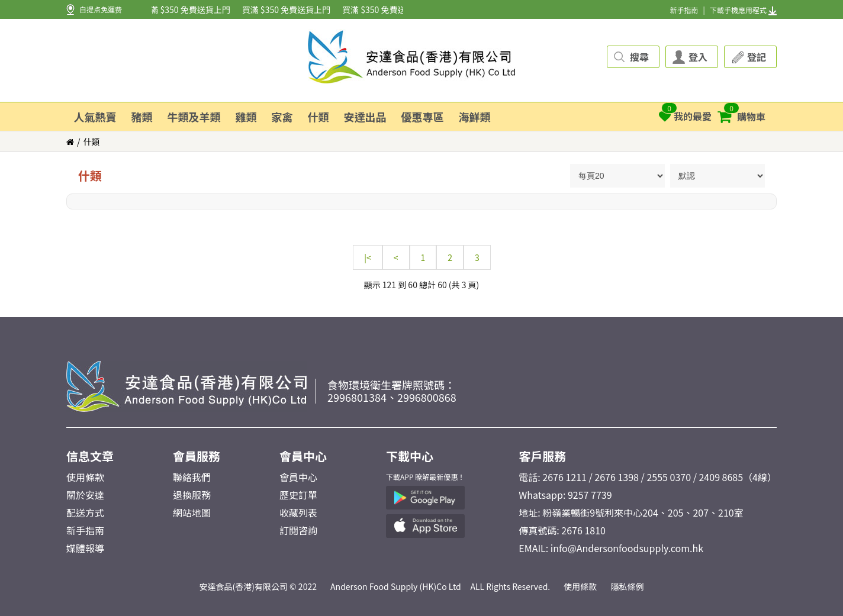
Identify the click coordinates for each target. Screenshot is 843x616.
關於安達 (85, 495)
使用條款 (85, 477)
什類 (318, 117)
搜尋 (639, 57)
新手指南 (684, 10)
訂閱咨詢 (298, 530)
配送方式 (85, 512)
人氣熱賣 (95, 117)
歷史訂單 (298, 495)
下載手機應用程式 (743, 10)
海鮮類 (475, 117)
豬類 (142, 117)
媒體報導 (85, 548)
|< (368, 257)
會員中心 (303, 456)
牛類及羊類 (194, 117)
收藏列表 (298, 512)
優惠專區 (423, 117)
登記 (757, 57)
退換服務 (192, 495)
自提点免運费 (101, 9)
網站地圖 (192, 512)
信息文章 (90, 456)
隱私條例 (628, 586)
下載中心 (410, 456)
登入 (698, 57)
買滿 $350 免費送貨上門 (187, 9)
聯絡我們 (192, 477)
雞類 (246, 117)
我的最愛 (685, 113)
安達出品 (365, 117)
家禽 (282, 117)
